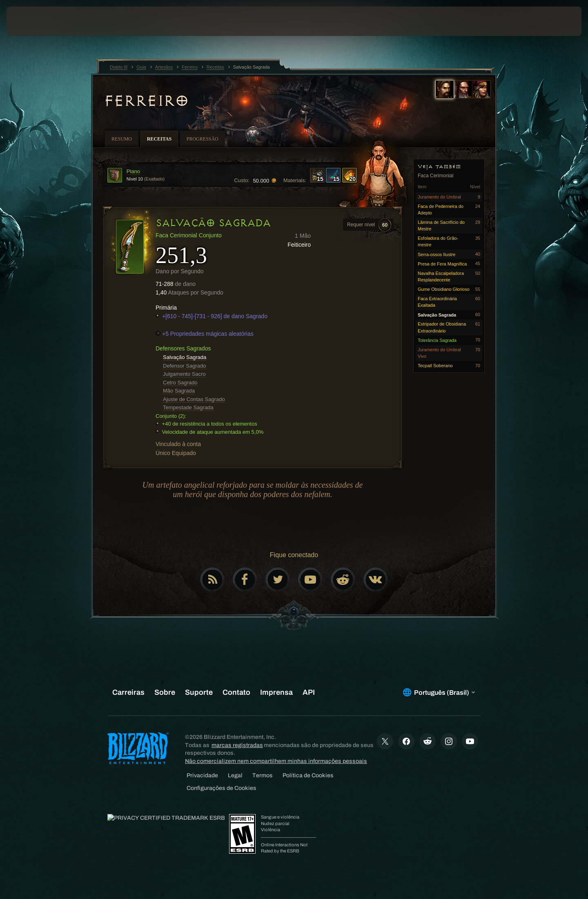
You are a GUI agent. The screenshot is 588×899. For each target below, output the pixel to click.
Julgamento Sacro (184, 374)
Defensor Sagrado (185, 366)
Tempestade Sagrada (188, 407)
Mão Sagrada (179, 391)
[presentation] (37, 21)
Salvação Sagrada (185, 357)
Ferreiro (146, 101)
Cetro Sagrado (180, 383)
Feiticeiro (299, 245)
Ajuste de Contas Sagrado (194, 399)
